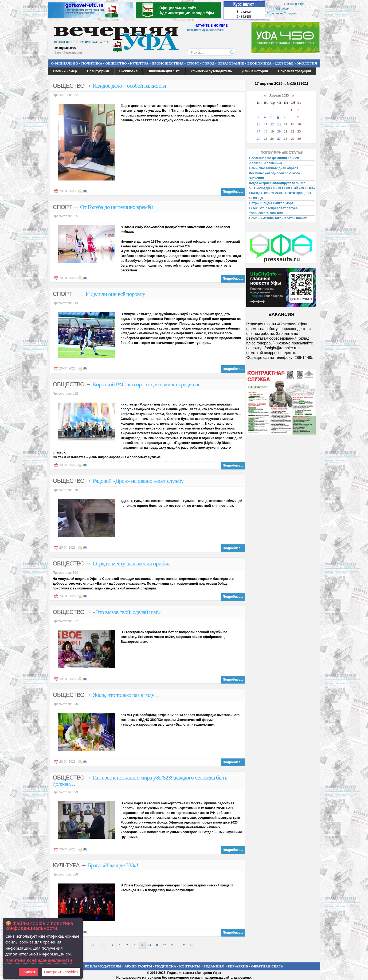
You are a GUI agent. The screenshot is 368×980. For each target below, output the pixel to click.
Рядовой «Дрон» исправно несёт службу (138, 481)
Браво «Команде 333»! (113, 865)
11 (157, 945)
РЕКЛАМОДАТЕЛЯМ (103, 966)
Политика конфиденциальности (39, 960)
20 (279, 131)
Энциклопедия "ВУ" (164, 71)
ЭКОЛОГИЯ (307, 63)
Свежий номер (65, 71)
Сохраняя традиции (294, 71)
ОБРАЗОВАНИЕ (231, 63)
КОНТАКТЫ (190, 966)
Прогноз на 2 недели (282, 13)
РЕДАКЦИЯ (214, 966)
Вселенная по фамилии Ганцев (274, 158)
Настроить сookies (61, 972)
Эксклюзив (129, 71)
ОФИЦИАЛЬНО (65, 63)
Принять (28, 972)
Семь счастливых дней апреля (274, 168)
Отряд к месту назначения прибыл (132, 563)
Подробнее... (233, 192)
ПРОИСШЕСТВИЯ (168, 63)
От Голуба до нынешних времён (116, 207)
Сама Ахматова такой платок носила (278, 218)
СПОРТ (193, 63)
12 (165, 945)
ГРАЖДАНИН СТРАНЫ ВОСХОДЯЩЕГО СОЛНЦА (280, 196)
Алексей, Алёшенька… (267, 163)
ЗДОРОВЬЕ (284, 63)
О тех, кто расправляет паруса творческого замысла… (273, 211)
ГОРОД (208, 63)
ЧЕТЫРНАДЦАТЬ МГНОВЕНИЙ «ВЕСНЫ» (282, 188)
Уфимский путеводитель (211, 71)
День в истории (255, 71)
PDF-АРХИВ (238, 966)
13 (172, 945)
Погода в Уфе (294, 4)
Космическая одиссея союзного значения (275, 176)
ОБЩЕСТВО (116, 63)
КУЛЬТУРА (139, 63)
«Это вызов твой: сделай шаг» (127, 612)
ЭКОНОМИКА (259, 63)
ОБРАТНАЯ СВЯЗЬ (267, 966)
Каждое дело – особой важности (129, 86)
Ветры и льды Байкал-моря (271, 203)
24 (259, 138)
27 (279, 138)
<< (93, 945)
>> (191, 945)
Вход (58, 53)
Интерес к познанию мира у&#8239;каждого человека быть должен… (140, 781)
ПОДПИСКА (166, 966)
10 (150, 945)
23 (184, 945)
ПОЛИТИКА (92, 63)
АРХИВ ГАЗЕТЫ (138, 966)
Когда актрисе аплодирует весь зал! (278, 183)
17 (259, 131)
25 (266, 138)
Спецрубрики (98, 71)
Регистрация (73, 53)
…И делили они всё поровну (113, 294)
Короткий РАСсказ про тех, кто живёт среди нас (146, 384)
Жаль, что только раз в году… (126, 695)
